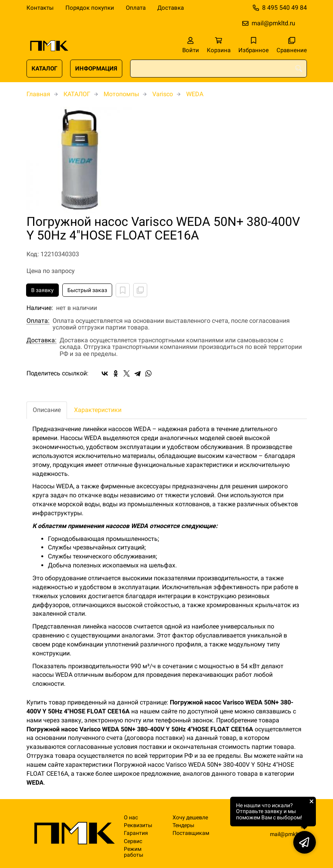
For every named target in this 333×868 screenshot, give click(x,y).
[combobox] (218, 69)
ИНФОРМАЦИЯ (96, 69)
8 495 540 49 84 (285, 8)
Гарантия (136, 833)
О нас (131, 818)
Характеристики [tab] (98, 410)
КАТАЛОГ (44, 69)
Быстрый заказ (87, 290)
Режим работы (134, 852)
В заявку (42, 290)
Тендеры (183, 825)
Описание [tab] (47, 410)
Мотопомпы (121, 94)
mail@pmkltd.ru (273, 23)
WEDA (195, 94)
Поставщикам (191, 833)
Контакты (40, 8)
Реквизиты (138, 825)
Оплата (136, 8)
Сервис (133, 841)
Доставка (171, 8)
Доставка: (41, 340)
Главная (38, 94)
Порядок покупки (90, 8)
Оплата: (38, 321)
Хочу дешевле (190, 818)
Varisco (163, 94)
